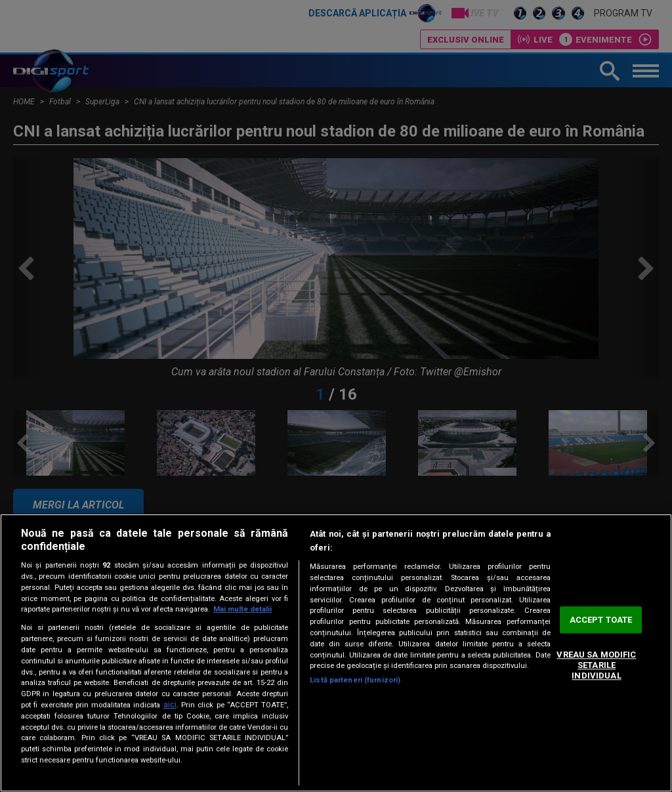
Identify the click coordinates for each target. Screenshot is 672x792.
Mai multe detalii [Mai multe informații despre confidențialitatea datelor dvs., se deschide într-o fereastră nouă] (242, 609)
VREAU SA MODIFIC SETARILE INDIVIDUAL (596, 665)
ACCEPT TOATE (601, 620)
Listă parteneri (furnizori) (355, 680)
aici (170, 705)
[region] (336, 653)
